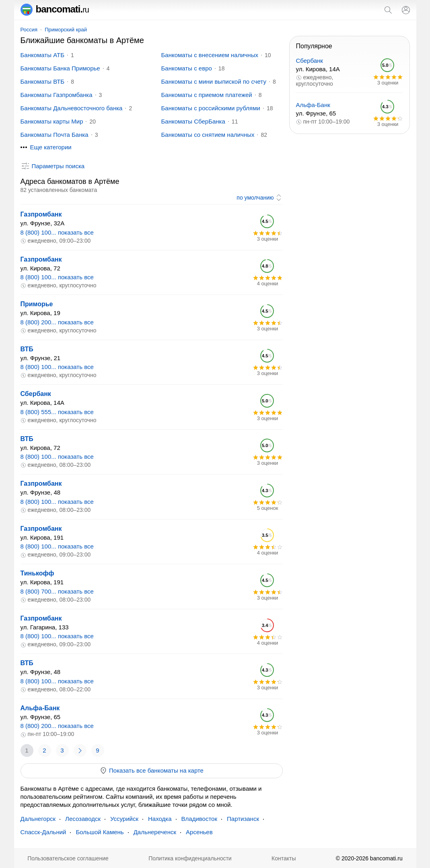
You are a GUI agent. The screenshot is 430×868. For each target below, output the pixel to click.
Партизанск (243, 819)
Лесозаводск (83, 819)
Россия (29, 30)
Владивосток (199, 819)
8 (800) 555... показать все (57, 412)
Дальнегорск (38, 819)
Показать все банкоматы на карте (151, 771)
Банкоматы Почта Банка (55, 135)
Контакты (284, 858)
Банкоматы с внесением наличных (210, 55)
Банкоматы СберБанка (193, 121)
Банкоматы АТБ (43, 55)
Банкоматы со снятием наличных (208, 135)
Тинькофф (37, 573)
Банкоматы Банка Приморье (60, 68)
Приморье (37, 304)
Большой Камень (100, 832)
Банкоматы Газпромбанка (57, 95)
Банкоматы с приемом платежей (207, 95)
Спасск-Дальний (43, 832)
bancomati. (55, 9)
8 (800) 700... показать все (57, 591)
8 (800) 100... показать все (57, 232)
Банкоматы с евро (187, 68)
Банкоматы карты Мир (52, 121)
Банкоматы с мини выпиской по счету (214, 81)
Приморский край (66, 30)
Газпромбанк (41, 214)
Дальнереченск (155, 832)
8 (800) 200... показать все (57, 322)
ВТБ (27, 349)
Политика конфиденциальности (190, 858)
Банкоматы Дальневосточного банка (72, 108)
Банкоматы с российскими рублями (211, 108)
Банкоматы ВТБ (43, 81)
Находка (160, 819)
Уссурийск (124, 819)
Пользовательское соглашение (68, 858)
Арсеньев (199, 832)
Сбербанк (36, 394)
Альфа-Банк (40, 708)
